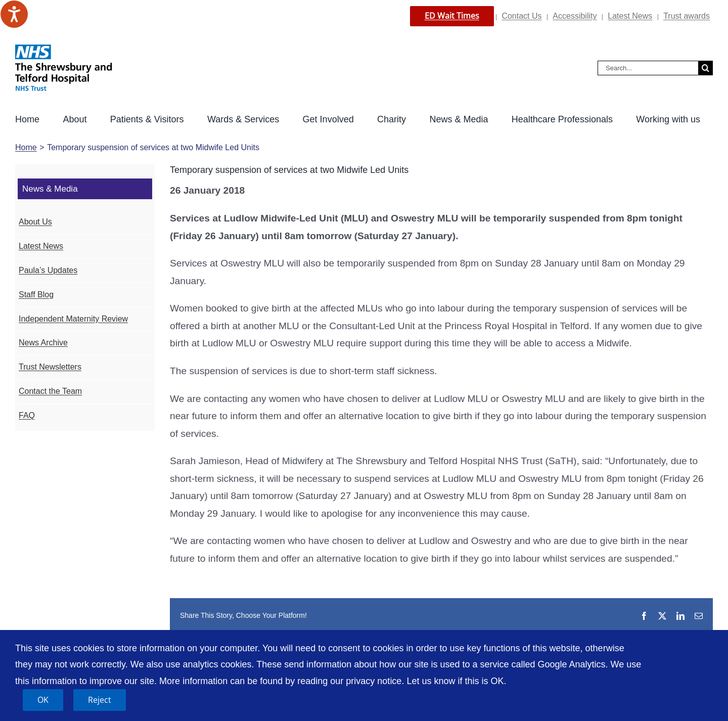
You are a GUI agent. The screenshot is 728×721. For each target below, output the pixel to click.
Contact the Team (50, 391)
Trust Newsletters (50, 367)
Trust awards (687, 16)
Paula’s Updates (48, 270)
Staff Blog (36, 295)
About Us (35, 222)
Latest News (630, 16)
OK (43, 700)
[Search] (706, 68)
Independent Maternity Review (73, 319)
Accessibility (575, 16)
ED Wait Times (452, 16)
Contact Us (521, 16)
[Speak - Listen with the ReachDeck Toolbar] (14, 14)
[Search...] (648, 68)
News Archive (43, 343)
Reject (100, 700)
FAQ (27, 415)
